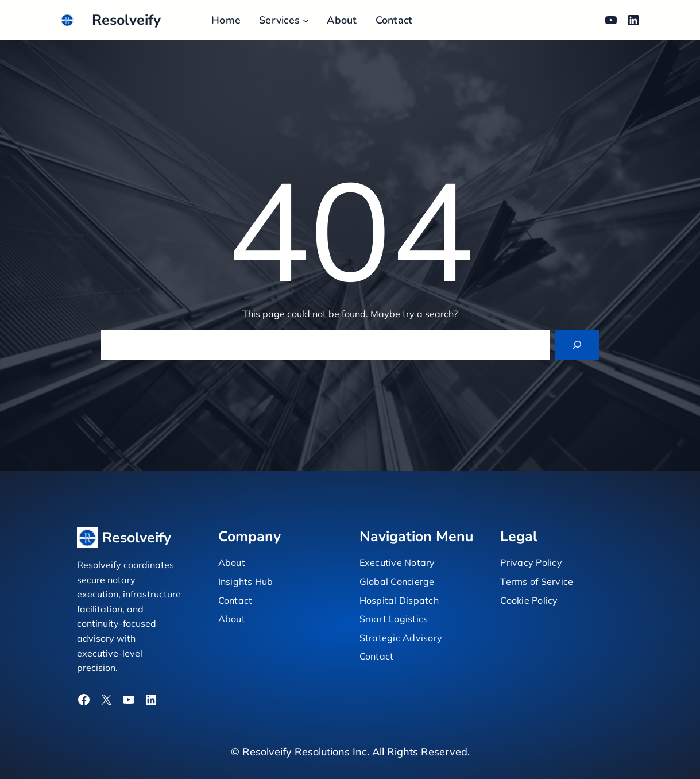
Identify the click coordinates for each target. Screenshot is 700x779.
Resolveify (126, 20)
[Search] (577, 345)
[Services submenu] (306, 20)
